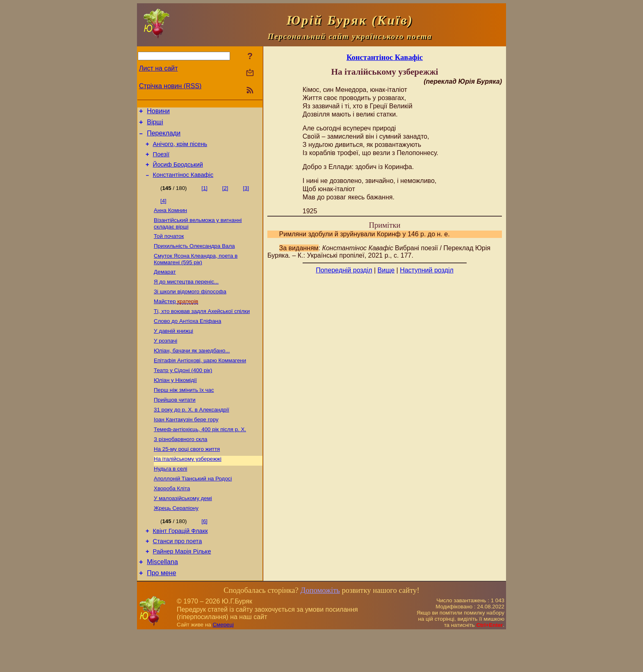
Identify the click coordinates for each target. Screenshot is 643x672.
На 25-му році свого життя (187, 477)
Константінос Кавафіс (183, 183)
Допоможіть (320, 630)
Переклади (164, 137)
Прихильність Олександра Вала (194, 258)
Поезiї (161, 160)
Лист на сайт (158, 68)
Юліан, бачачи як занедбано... (192, 371)
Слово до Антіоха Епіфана (187, 339)
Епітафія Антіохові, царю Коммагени (200, 381)
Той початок (169, 247)
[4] (163, 209)
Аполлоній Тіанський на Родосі (193, 509)
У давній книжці (173, 349)
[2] (225, 197)
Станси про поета (178, 577)
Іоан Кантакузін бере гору (186, 445)
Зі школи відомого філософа (190, 307)
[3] (246, 197)
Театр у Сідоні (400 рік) (183, 392)
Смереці (223, 664)
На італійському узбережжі (188, 488)
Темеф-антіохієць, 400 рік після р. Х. (200, 456)
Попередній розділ (344, 270)
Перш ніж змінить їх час (184, 413)
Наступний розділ (427, 270)
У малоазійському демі (183, 531)
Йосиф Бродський (178, 172)
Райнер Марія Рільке (182, 588)
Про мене (161, 612)
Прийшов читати (175, 424)
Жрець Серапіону (176, 541)
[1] (204, 197)
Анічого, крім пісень (180, 149)
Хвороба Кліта (172, 520)
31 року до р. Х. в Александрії (192, 435)
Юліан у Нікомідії (175, 403)
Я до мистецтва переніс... (186, 296)
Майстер (176, 317)
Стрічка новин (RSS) (170, 86)
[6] (204, 554)
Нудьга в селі (170, 499)
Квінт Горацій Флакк (180, 565)
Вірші (155, 125)
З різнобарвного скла (181, 467)
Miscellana (162, 600)
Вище (386, 270)
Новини (158, 112)
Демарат (165, 285)
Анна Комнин (170, 220)
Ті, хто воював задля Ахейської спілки (202, 328)
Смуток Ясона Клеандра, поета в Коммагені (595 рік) (196, 272)
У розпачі (165, 360)
